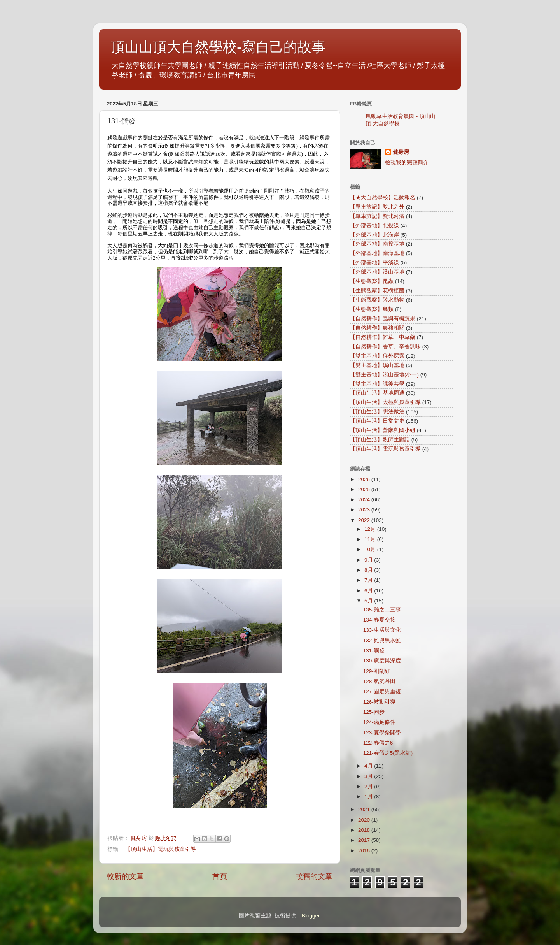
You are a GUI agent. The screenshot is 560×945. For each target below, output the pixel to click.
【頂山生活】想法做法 (377, 412)
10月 (371, 549)
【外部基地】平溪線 (374, 263)
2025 (365, 489)
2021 (365, 809)
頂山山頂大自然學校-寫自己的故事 (218, 47)
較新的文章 (125, 876)
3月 (369, 776)
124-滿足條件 (379, 722)
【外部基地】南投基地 (377, 244)
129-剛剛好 (377, 671)
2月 (369, 786)
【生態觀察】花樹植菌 (377, 291)
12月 (371, 529)
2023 (365, 510)
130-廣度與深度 (382, 661)
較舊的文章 (314, 876)
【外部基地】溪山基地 (377, 272)
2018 (365, 830)
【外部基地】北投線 (374, 226)
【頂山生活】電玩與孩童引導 (161, 849)
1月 (369, 797)
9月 (369, 560)
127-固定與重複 (382, 691)
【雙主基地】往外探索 (377, 356)
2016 (365, 851)
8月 (369, 570)
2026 (365, 479)
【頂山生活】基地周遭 (377, 393)
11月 (371, 539)
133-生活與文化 (382, 630)
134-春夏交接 (379, 620)
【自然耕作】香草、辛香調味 (385, 347)
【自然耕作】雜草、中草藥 (383, 337)
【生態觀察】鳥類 (372, 309)
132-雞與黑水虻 (382, 640)
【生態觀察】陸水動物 (377, 300)
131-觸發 (374, 651)
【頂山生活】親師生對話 (380, 440)
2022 (365, 520)
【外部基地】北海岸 (374, 235)
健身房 (401, 152)
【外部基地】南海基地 (377, 253)
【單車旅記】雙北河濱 (377, 216)
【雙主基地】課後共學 (377, 384)
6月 (369, 591)
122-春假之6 (378, 743)
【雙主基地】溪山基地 (377, 365)
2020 (365, 820)
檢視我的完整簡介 (407, 162)
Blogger (311, 916)
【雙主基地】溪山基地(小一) (384, 375)
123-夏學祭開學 (382, 733)
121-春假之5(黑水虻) (388, 753)
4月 (369, 766)
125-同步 (374, 712)
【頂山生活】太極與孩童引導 (385, 402)
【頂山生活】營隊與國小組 (383, 430)
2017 (365, 840)
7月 (369, 580)
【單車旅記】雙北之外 (377, 207)
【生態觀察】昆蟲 (372, 281)
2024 (365, 500)
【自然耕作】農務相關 (377, 328)
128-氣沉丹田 (379, 681)
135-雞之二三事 (382, 610)
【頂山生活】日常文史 (377, 421)
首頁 (220, 876)
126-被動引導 (379, 702)
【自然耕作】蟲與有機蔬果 (383, 319)
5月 (369, 601)
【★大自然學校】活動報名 (383, 198)
